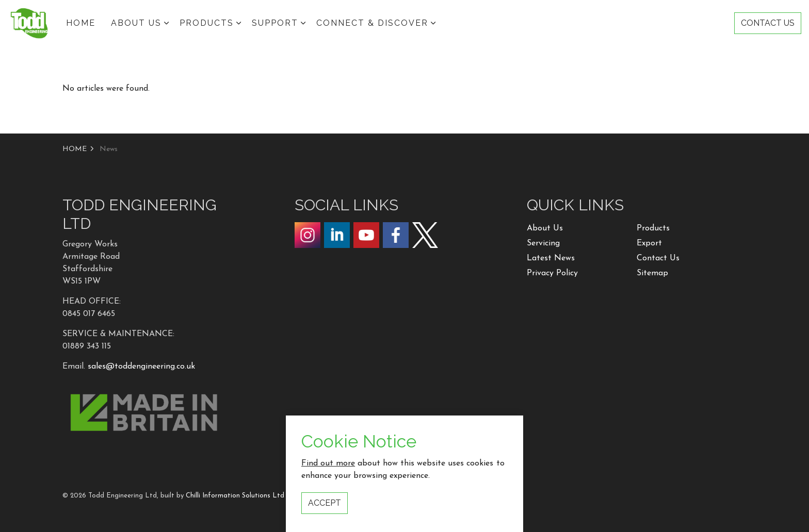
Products (207, 23)
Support (275, 23)
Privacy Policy (552, 273)
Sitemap (652, 273)
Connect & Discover (372, 23)
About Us (545, 228)
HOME (81, 23)
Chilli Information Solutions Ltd (235, 496)
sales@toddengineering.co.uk (141, 367)
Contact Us (658, 258)
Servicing (543, 243)
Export (649, 243)
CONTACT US (768, 23)
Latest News (551, 258)
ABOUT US (136, 23)
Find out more (328, 488)
